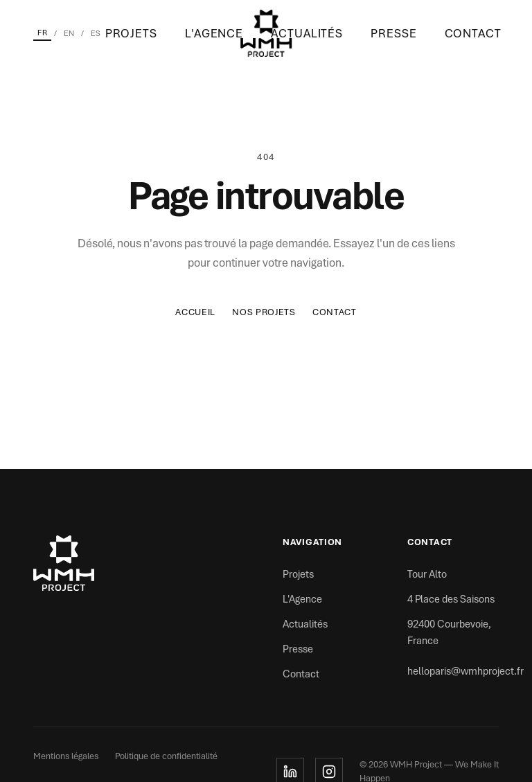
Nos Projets (264, 312)
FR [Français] (42, 33)
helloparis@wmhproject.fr (465, 671)
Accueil (195, 312)
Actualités (307, 33)
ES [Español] (96, 33)
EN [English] (69, 33)
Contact (473, 33)
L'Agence (214, 33)
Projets (131, 33)
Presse (393, 33)
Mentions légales (66, 756)
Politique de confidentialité (166, 756)
